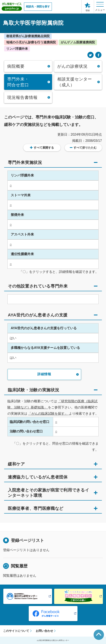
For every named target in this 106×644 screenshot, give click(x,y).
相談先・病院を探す (38, 7)
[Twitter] (91, 55)
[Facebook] (98, 55)
